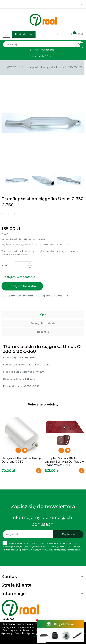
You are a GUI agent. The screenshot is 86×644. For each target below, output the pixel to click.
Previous (2, 180)
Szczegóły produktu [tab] (43, 323)
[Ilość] (21, 266)
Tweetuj (8, 214)
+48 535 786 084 (44, 50)
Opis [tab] (43, 314)
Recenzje (43, 332)
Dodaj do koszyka (22, 286)
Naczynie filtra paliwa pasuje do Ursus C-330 (21, 460)
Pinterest (15, 214)
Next (84, 180)
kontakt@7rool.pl (44, 56)
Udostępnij (2, 214)
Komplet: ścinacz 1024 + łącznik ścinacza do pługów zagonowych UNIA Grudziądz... (64, 462)
